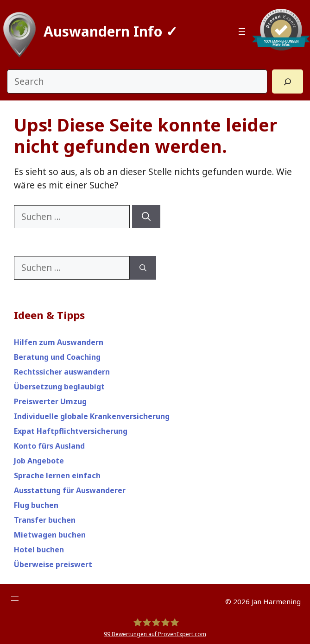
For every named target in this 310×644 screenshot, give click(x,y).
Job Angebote (39, 461)
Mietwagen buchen (50, 535)
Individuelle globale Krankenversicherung (92, 416)
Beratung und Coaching (57, 357)
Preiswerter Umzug (50, 401)
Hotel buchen (39, 550)
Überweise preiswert (53, 564)
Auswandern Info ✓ (111, 31)
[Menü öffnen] (242, 31)
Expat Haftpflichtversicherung (71, 431)
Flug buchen (36, 505)
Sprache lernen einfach (57, 475)
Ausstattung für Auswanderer (70, 490)
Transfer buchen (45, 520)
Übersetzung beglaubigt (59, 387)
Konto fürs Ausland (49, 446)
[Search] (288, 81)
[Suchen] (146, 217)
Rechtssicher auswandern (62, 372)
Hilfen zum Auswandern (59, 342)
